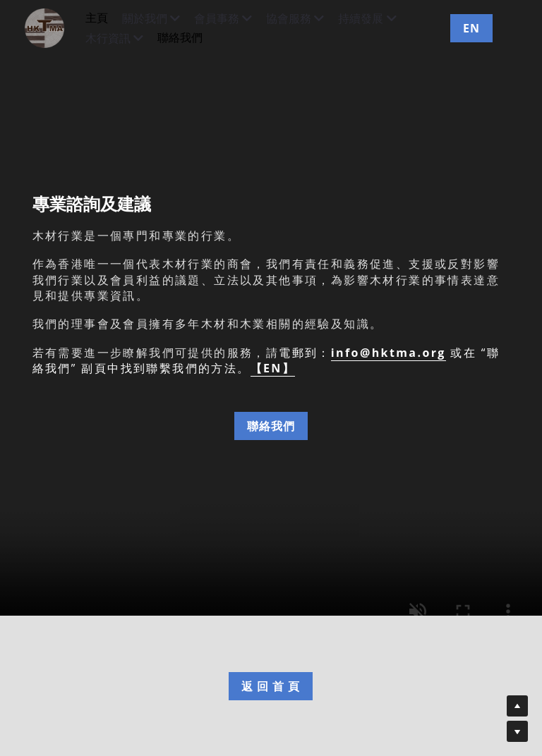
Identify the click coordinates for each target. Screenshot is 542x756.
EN (471, 28)
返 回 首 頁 (271, 686)
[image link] (52, 27)
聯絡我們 (271, 426)
